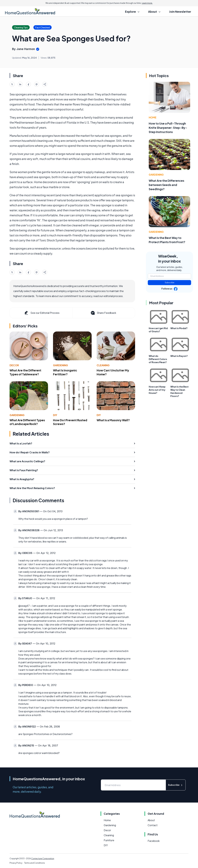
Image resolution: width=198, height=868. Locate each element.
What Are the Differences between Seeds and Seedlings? (166, 185)
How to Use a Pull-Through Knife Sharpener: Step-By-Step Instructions (168, 128)
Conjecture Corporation (43, 859)
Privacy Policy (16, 863)
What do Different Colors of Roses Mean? (158, 359)
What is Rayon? (179, 356)
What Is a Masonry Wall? (113, 420)
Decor (14, 365)
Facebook (154, 841)
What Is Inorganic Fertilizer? (65, 372)
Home (153, 117)
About (151, 820)
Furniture (109, 840)
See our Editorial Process (42, 313)
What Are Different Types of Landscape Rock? (27, 422)
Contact (153, 825)
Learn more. (147, 3)
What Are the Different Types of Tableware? (25, 372)
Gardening (60, 365)
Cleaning (103, 365)
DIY (55, 415)
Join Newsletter (180, 12)
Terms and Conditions (35, 863)
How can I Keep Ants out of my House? (157, 390)
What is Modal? (179, 328)
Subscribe (170, 283)
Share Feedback (103, 313)
